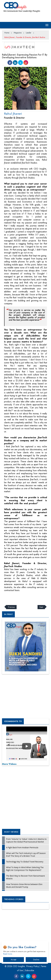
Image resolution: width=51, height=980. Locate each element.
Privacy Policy (33, 966)
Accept (13, 960)
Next (41, 607)
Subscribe (30, 970)
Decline (36, 960)
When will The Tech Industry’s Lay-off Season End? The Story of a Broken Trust (26, 855)
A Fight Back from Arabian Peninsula (22, 847)
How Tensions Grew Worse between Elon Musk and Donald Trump (24, 886)
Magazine (18, 33)
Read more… (8, 954)
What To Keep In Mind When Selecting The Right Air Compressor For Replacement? (25, 869)
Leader (29, 33)
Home (7, 33)
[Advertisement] (24, 598)
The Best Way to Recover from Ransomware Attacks (26, 877)
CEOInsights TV (13, 721)
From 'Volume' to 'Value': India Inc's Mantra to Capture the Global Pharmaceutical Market (26, 840)
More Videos (9, 764)
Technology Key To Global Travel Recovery (25, 862)
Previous (11, 607)
